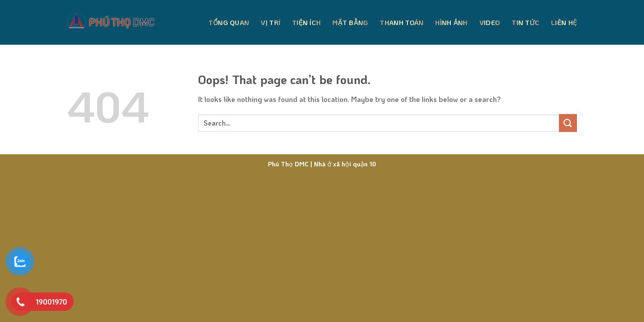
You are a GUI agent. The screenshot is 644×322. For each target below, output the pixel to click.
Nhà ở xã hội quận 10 (344, 164)
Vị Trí (271, 22)
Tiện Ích (306, 22)
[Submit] (568, 123)
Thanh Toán (402, 22)
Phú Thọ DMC (288, 164)
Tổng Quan (229, 22)
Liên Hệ (564, 22)
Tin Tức (525, 22)
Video (490, 22)
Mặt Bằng (350, 22)
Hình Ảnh (451, 22)
